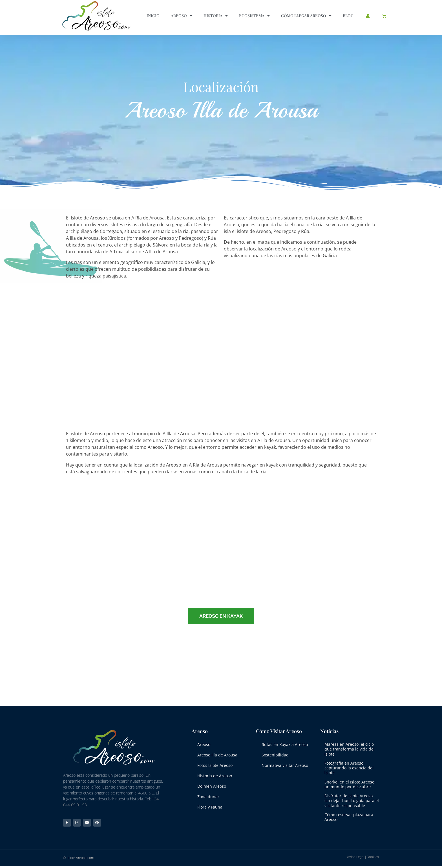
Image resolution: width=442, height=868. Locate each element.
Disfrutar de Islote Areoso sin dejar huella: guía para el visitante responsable (352, 801)
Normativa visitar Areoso (285, 763)
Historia (216, 16)
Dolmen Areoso (212, 783)
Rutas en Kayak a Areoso (285, 744)
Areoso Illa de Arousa (217, 754)
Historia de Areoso (215, 773)
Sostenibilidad (275, 754)
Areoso (182, 16)
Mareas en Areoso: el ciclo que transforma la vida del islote (350, 749)
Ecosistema (254, 16)
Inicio (153, 16)
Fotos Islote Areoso (215, 763)
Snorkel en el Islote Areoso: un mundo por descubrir (350, 784)
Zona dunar (208, 793)
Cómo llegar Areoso (306, 16)
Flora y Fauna (210, 802)
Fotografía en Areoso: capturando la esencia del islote (349, 768)
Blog (348, 16)
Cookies (373, 859)
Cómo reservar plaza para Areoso (349, 817)
